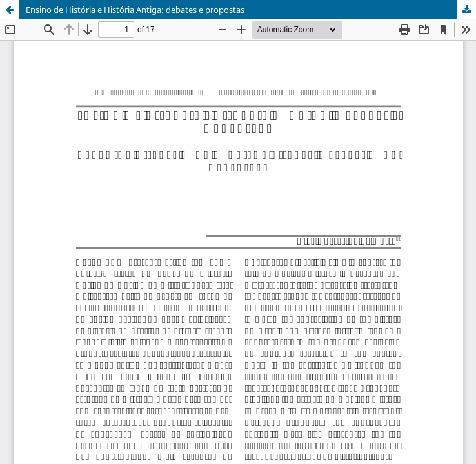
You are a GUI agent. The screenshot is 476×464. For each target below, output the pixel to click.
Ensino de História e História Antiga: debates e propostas (135, 10)
